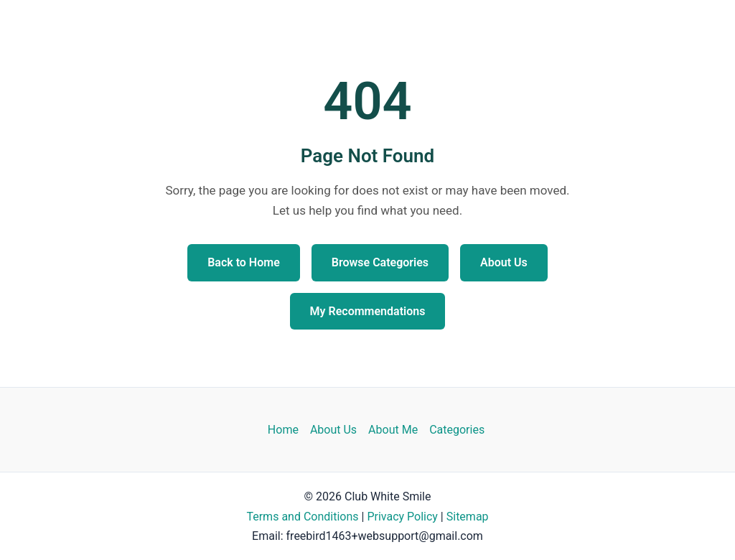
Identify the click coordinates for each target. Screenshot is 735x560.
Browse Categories (380, 262)
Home (283, 430)
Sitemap (468, 517)
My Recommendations (368, 311)
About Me (393, 430)
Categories (457, 430)
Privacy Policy (402, 517)
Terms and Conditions (302, 517)
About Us (504, 262)
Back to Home (244, 262)
